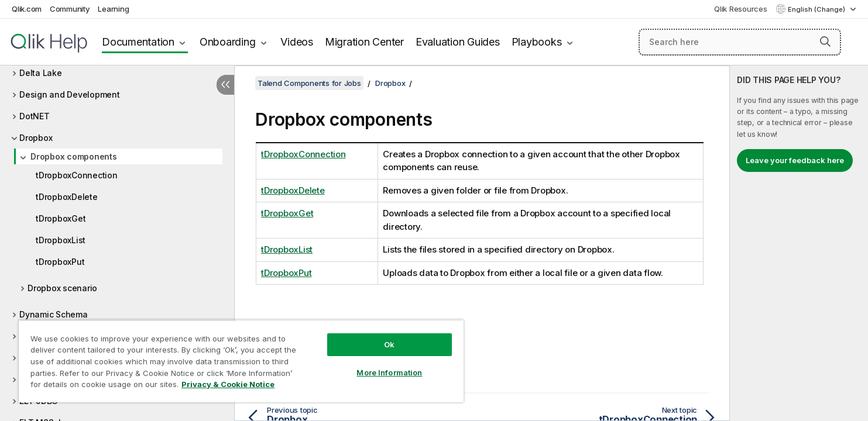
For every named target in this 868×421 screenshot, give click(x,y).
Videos (297, 42)
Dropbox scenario (62, 288)
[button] (825, 42)
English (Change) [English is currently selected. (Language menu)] (817, 9)
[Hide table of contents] (225, 85)
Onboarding (228, 42)
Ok (389, 344)
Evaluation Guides (458, 42)
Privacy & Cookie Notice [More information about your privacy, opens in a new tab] (228, 384)
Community (70, 9)
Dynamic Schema (54, 314)
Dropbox (36, 138)
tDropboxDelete (67, 197)
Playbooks (537, 42)
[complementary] (799, 243)
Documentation (138, 42)
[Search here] (740, 42)
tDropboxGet (61, 218)
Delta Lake (41, 73)
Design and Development (70, 94)
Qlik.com (27, 9)
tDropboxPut (60, 262)
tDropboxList (61, 240)
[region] (241, 361)
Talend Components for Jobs (309, 83)
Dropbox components (74, 156)
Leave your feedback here (795, 160)
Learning (113, 9)
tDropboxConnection (77, 175)
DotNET (35, 116)
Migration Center (364, 42)
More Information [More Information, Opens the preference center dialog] (389, 372)
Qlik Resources (741, 9)
